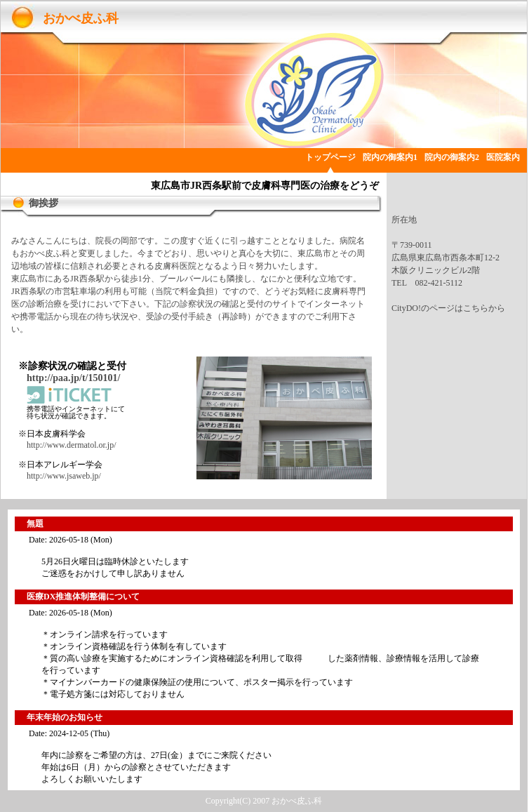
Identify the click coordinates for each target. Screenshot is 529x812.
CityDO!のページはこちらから (448, 308)
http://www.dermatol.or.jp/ (72, 445)
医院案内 (503, 157)
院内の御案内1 (390, 157)
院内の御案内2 (452, 157)
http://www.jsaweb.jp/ (64, 476)
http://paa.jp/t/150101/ (73, 378)
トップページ (330, 157)
